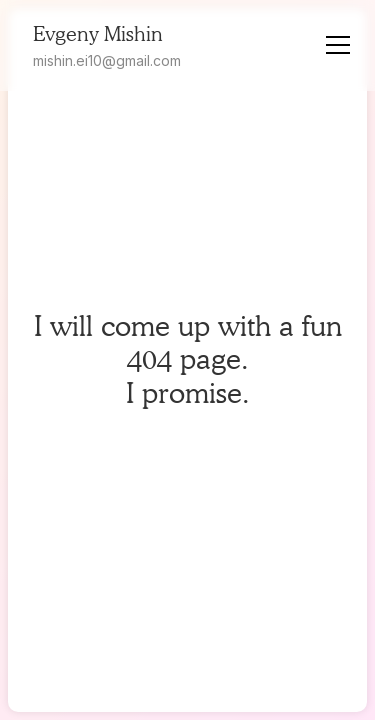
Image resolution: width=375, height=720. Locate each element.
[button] (342, 45)
